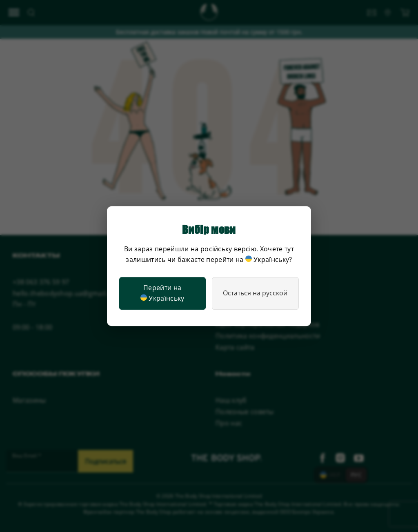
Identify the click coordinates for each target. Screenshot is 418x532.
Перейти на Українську (162, 293)
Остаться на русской (255, 293)
